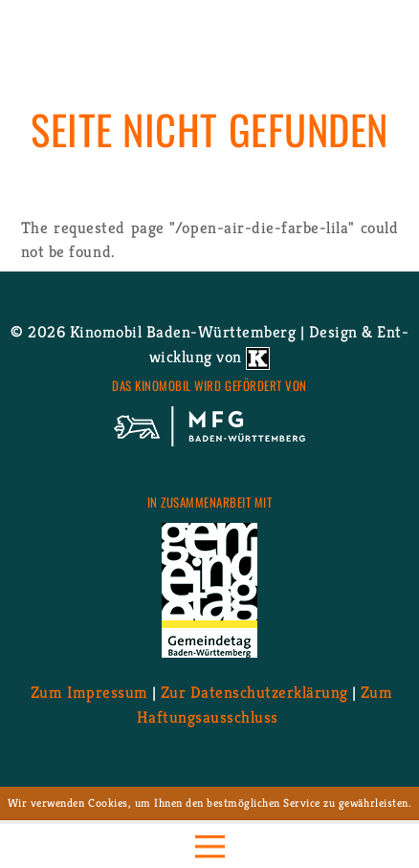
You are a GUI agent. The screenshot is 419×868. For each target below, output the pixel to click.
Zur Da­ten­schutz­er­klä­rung (254, 692)
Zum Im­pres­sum (89, 692)
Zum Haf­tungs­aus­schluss (265, 705)
